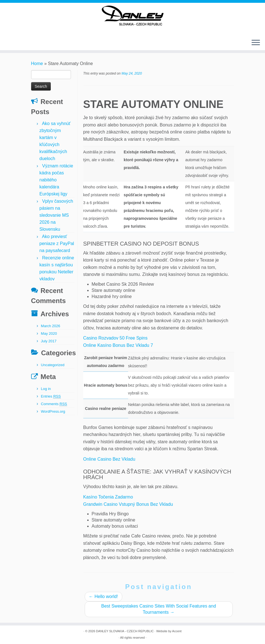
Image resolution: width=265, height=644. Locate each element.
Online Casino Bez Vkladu (109, 459)
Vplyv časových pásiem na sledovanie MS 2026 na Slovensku (56, 215)
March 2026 (51, 326)
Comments (54, 404)
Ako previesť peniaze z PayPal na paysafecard (57, 243)
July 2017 (49, 341)
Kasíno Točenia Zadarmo (108, 497)
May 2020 (49, 333)
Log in (46, 389)
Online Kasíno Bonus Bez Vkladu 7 (118, 345)
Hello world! (103, 596)
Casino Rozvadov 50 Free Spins (115, 338)
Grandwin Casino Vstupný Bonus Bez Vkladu (128, 504)
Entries (51, 396)
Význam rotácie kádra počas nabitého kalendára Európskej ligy (56, 180)
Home (37, 64)
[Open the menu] (256, 43)
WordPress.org (53, 411)
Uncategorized (53, 365)
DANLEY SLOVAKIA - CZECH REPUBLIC (125, 631)
